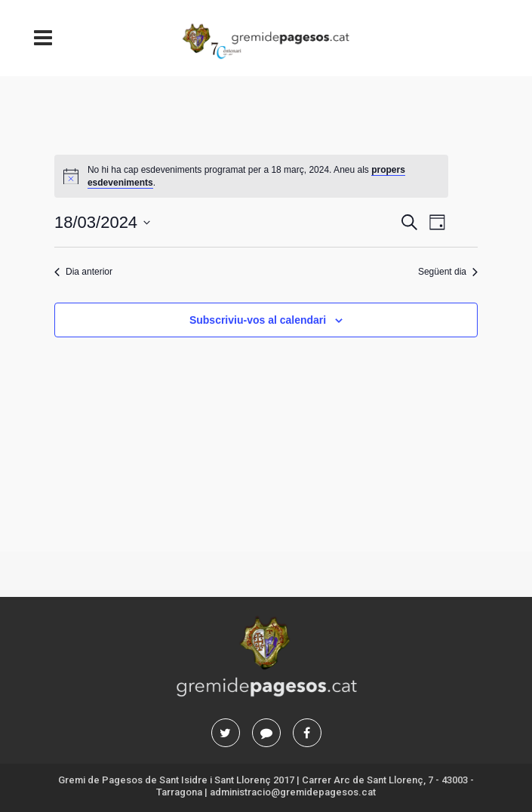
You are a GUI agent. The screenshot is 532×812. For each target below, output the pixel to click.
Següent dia (448, 272)
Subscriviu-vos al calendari (258, 320)
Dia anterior (83, 272)
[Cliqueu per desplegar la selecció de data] (102, 222)
